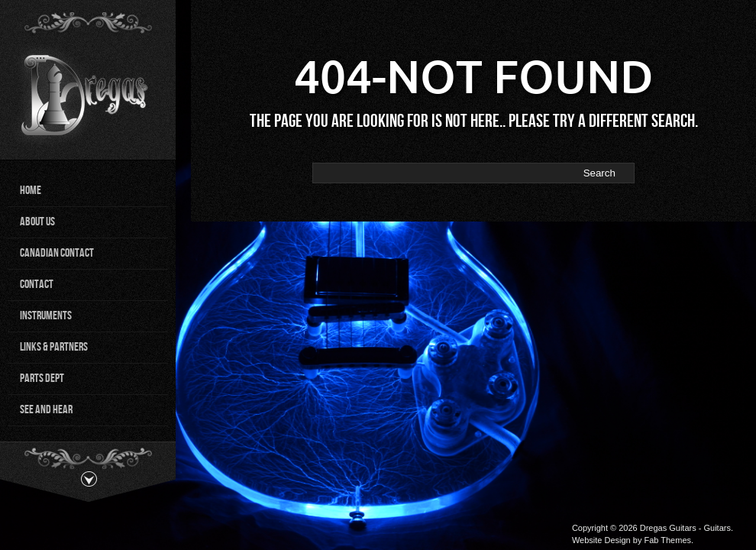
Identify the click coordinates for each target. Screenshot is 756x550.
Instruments (46, 316)
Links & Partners (54, 347)
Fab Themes (667, 540)
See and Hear (46, 410)
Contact (37, 285)
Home (31, 191)
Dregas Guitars (668, 528)
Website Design (601, 540)
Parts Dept (42, 379)
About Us (37, 222)
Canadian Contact (57, 253)
